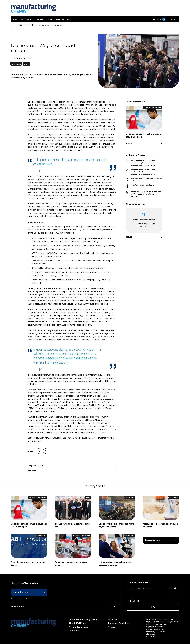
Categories (26, 19)
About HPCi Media (78, 623)
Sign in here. (31, 599)
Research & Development (152, 107)
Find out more (17, 607)
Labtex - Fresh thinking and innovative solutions (147, 180)
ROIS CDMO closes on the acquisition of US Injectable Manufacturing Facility (146, 194)
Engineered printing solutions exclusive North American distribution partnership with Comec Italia (147, 172)
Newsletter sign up (78, 627)
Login (172, 19)
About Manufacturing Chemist (84, 619)
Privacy (111, 627)
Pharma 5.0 (40, 19)
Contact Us (74, 631)
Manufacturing (16, 64)
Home (16, 19)
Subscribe (158, 19)
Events (50, 19)
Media (88, 497)
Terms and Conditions (119, 623)
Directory (60, 19)
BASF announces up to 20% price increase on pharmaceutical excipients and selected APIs (144, 163)
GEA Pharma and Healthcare (143, 185)
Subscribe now (152, 540)
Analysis (26, 64)
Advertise (113, 619)
